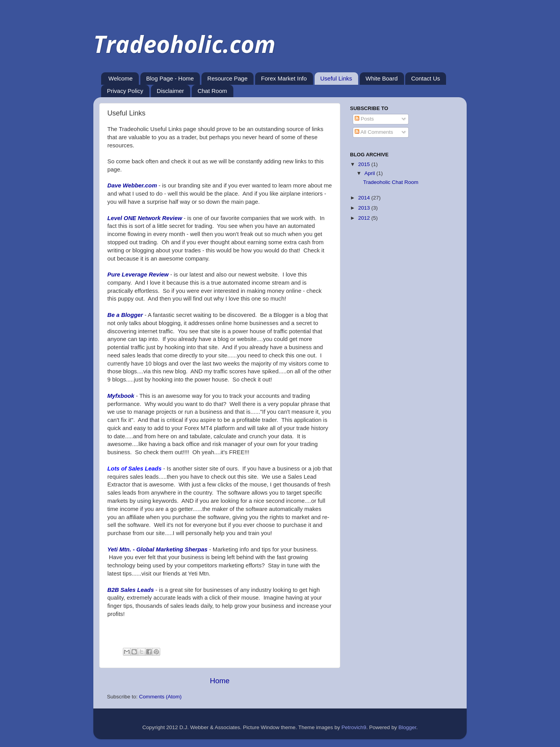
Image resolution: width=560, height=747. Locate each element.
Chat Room (212, 91)
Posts (364, 119)
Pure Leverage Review (138, 275)
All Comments (374, 132)
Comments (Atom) (161, 697)
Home (220, 681)
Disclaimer (170, 91)
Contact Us (425, 78)
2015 (365, 164)
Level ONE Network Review (145, 218)
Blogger (407, 727)
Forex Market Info (284, 78)
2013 (365, 208)
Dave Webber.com (132, 185)
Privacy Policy (125, 91)
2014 (365, 198)
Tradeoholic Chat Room (391, 182)
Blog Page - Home (170, 78)
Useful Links (336, 78)
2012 (365, 218)
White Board (382, 78)
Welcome (121, 78)
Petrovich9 (354, 727)
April (370, 173)
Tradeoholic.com (184, 44)
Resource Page (227, 78)
